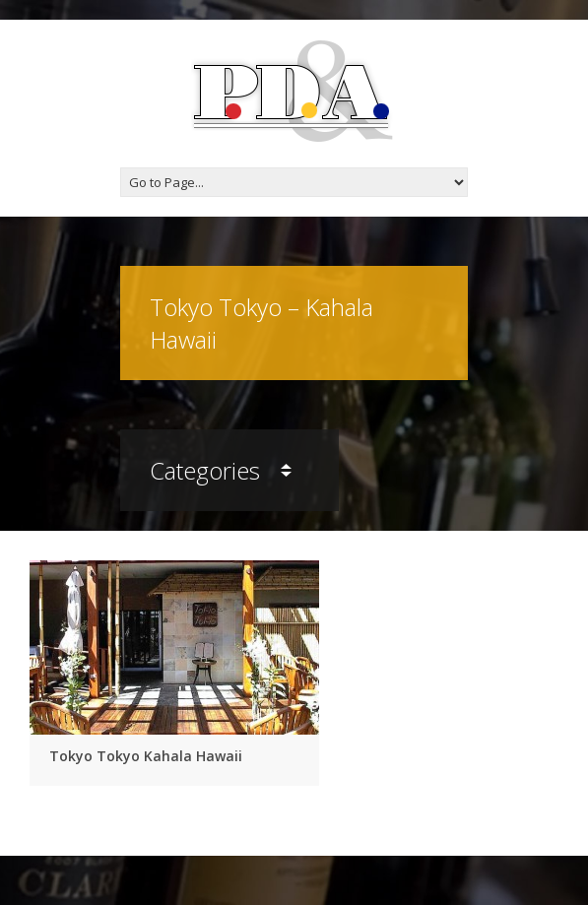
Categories (221, 470)
